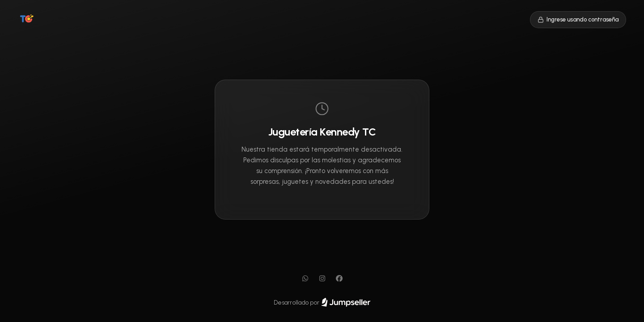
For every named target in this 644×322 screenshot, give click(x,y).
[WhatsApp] (305, 279)
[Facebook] (339, 279)
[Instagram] (322, 279)
